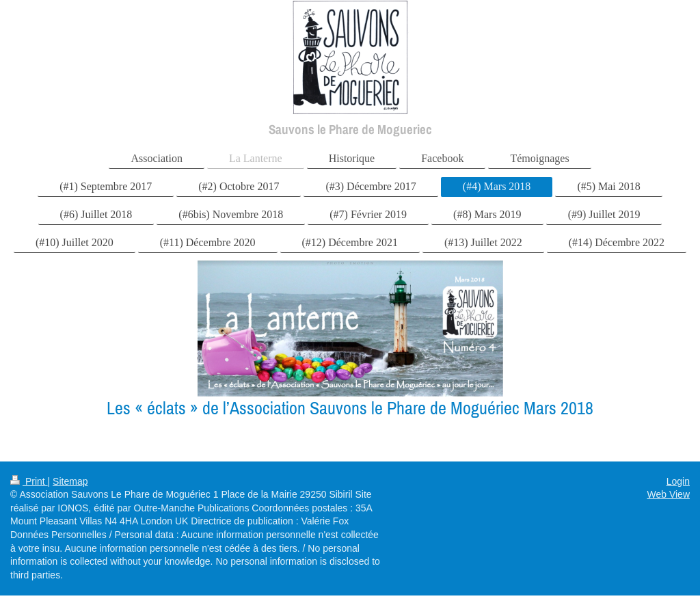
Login (678, 481)
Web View (668, 494)
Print (29, 481)
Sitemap (70, 481)
